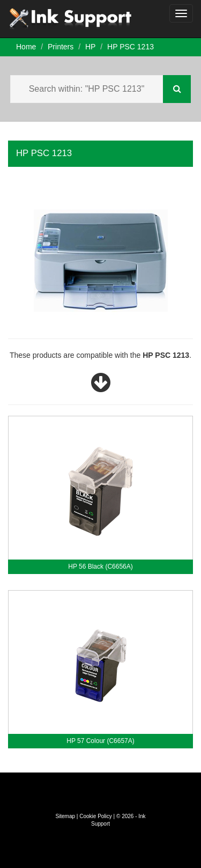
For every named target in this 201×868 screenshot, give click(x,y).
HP (90, 47)
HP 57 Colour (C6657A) (100, 741)
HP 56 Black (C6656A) (100, 567)
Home (26, 47)
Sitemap (65, 816)
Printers (61, 47)
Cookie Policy (96, 816)
